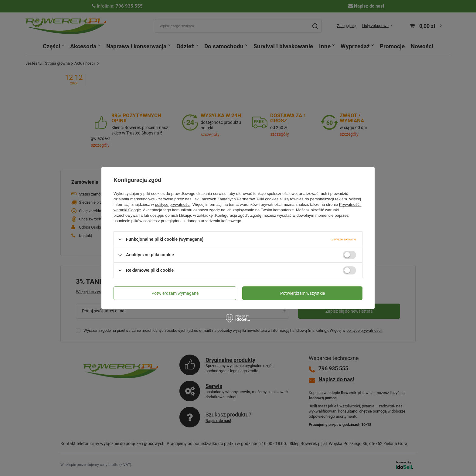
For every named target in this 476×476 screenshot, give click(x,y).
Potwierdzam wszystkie (303, 293)
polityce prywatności (173, 204)
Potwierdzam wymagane (175, 293)
